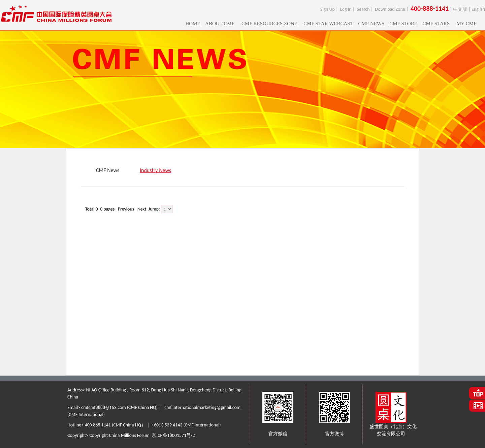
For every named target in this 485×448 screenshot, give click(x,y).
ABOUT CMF (220, 24)
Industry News (155, 170)
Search (363, 9)
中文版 (460, 9)
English (478, 9)
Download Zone (390, 9)
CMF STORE (403, 24)
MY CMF (466, 24)
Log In (346, 9)
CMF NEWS (371, 24)
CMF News (108, 170)
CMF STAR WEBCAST (328, 24)
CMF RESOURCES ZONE (269, 24)
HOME (193, 24)
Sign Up (328, 9)
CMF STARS (436, 24)
